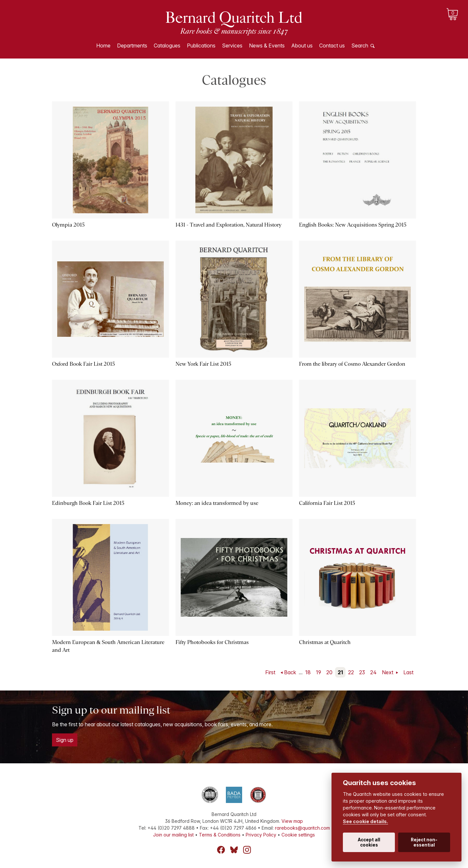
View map (292, 821)
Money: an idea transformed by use (217, 503)
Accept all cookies (369, 842)
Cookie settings (298, 835)
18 (308, 672)
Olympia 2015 (68, 225)
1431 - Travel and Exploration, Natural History (228, 225)
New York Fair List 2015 (203, 364)
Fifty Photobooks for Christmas (212, 642)
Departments (132, 46)
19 (318, 672)
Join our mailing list (173, 835)
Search (360, 46)
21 (340, 672)
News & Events (267, 46)
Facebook (221, 850)
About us (302, 46)
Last (408, 672)
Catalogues (167, 46)
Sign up (65, 740)
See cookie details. (365, 821)
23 (362, 672)
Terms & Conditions (220, 835)
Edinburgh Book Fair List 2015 (88, 503)
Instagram (247, 850)
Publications (201, 46)
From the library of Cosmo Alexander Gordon (352, 364)
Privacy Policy (261, 835)
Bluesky (234, 850)
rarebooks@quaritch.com (302, 828)
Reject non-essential (424, 842)
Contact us (332, 46)
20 (329, 672)
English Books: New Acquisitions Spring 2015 (353, 225)
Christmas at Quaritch (325, 642)
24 (373, 672)
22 (351, 672)
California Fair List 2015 (327, 503)
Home (103, 46)
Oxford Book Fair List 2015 (84, 364)
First (270, 672)
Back (290, 672)
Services (232, 46)
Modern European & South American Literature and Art (108, 646)
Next (388, 672)
